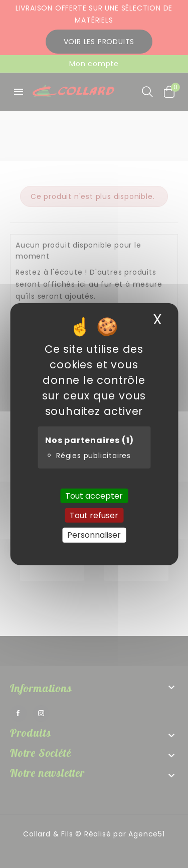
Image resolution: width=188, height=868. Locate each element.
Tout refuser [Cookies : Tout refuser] (94, 515)
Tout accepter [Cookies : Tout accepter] (94, 496)
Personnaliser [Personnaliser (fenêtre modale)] (94, 535)
